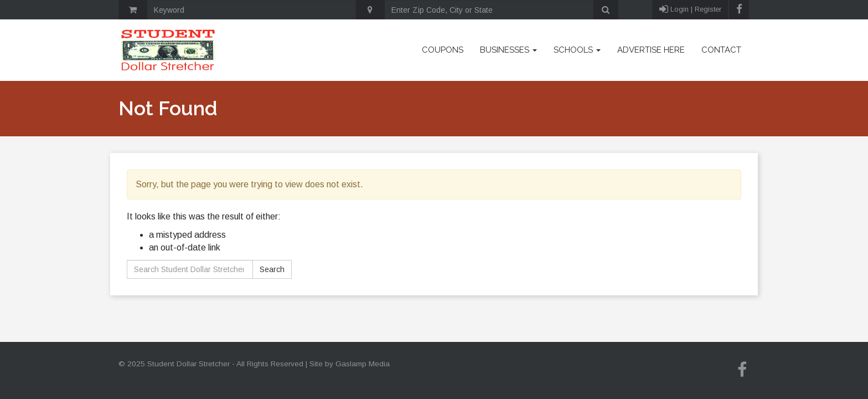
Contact (721, 50)
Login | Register (690, 10)
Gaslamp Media (363, 364)
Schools (577, 50)
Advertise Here (651, 50)
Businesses (508, 50)
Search (272, 269)
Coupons (443, 50)
